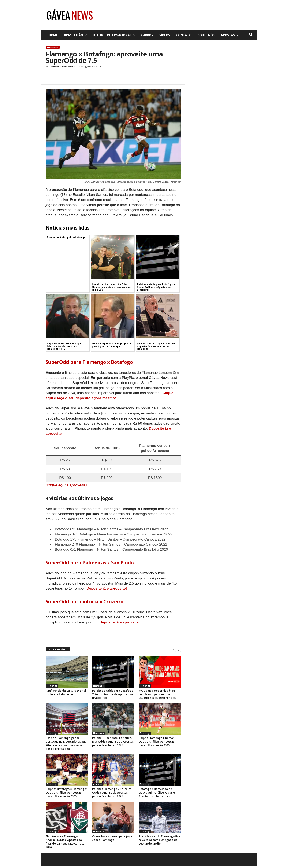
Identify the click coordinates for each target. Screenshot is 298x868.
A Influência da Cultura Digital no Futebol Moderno (66, 692)
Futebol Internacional (114, 35)
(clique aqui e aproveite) (66, 485)
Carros (147, 35)
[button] (251, 35)
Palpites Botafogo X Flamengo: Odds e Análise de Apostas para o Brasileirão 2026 (66, 792)
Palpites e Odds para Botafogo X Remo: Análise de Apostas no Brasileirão (156, 287)
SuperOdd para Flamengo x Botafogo (89, 362)
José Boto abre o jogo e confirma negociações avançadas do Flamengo (156, 346)
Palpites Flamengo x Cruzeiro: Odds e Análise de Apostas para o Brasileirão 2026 (112, 792)
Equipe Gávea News (62, 67)
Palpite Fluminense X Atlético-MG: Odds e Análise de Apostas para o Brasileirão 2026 (113, 741)
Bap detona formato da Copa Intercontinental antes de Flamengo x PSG (64, 346)
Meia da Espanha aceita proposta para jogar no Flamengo (111, 345)
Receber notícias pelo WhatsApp (66, 237)
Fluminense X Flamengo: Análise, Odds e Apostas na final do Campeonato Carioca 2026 (65, 842)
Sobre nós (206, 35)
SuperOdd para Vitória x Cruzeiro (85, 601)
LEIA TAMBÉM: (58, 649)
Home (53, 35)
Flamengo (53, 47)
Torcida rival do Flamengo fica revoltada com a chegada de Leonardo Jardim (159, 840)
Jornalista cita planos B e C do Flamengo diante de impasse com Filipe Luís (111, 287)
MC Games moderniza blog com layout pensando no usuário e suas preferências (157, 694)
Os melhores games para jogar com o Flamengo (113, 838)
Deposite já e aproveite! (107, 588)
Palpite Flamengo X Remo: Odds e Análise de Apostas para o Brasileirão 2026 (156, 741)
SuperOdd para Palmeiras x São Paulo (90, 563)
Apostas (230, 35)
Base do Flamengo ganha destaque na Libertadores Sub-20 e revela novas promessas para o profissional (67, 743)
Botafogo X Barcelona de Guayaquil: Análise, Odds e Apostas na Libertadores (157, 792)
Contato (184, 35)
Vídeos (165, 35)
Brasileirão (75, 35)
